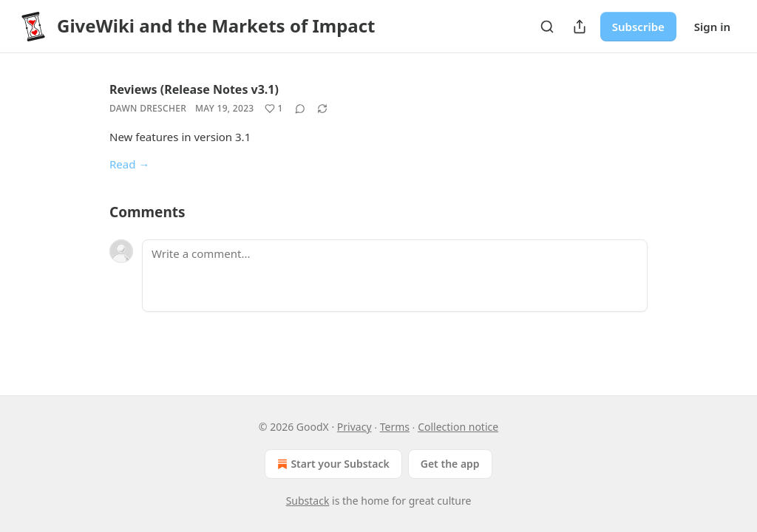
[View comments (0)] (300, 109)
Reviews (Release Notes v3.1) (194, 89)
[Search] (547, 27)
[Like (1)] (274, 109)
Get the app (450, 464)
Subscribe (638, 27)
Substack (308, 501)
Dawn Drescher (148, 108)
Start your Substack (332, 464)
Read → (129, 164)
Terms (395, 427)
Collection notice (458, 427)
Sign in (712, 27)
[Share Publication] (580, 27)
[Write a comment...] (395, 276)
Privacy (354, 427)
